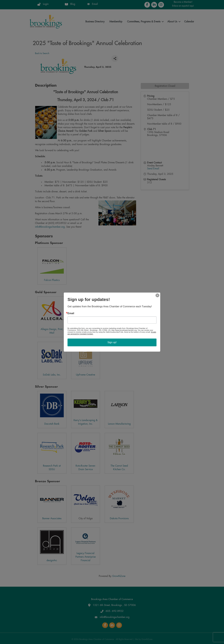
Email (71, 313)
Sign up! (112, 342)
